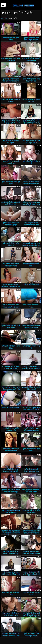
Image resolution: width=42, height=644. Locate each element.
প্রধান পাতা (4, 18)
